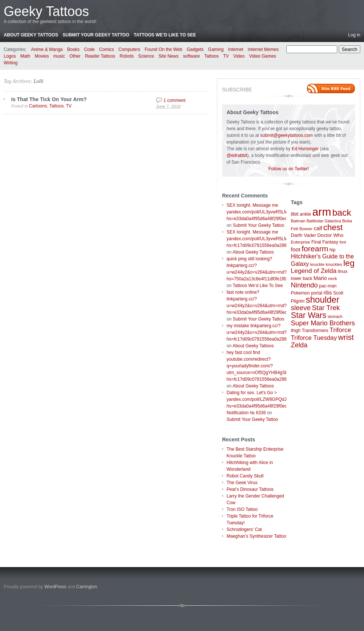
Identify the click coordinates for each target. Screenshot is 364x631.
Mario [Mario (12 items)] (320, 278)
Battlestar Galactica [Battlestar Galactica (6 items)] (324, 221)
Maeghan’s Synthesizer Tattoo (256, 536)
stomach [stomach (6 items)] (335, 316)
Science (146, 56)
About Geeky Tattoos (31, 35)
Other (75, 56)
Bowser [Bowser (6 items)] (306, 229)
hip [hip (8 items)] (332, 250)
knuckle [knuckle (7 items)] (317, 264)
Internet (236, 49)
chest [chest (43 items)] (333, 227)
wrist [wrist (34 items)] (346, 337)
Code (89, 49)
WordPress (55, 587)
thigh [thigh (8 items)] (296, 331)
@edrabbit (237, 155)
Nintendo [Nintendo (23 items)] (304, 285)
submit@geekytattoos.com (287, 135)
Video (239, 56)
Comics (107, 49)
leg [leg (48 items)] (349, 263)
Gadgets (195, 49)
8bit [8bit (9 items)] (295, 214)
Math (25, 56)
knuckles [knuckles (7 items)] (334, 264)
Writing (11, 63)
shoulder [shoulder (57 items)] (322, 300)
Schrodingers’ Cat (244, 529)
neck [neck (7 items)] (332, 279)
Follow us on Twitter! (288, 169)
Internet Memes (263, 49)
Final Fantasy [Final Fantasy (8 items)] (325, 242)
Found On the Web (164, 49)
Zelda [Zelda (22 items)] (299, 345)
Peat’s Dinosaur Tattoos (250, 489)
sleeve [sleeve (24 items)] (301, 308)
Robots (127, 56)
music (59, 56)
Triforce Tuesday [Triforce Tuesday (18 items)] (314, 338)
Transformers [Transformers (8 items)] (315, 331)
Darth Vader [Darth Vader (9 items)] (303, 235)
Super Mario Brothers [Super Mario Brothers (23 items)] (323, 323)
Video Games (263, 56)
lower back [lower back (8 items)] (302, 279)
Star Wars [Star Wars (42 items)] (309, 315)
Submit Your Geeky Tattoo (96, 35)
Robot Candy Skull (245, 476)
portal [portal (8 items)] (316, 293)
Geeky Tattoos (46, 11)
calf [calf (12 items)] (318, 228)
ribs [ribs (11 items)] (328, 293)
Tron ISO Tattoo (242, 509)
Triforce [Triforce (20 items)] (340, 330)
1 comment (174, 100)
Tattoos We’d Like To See (165, 35)
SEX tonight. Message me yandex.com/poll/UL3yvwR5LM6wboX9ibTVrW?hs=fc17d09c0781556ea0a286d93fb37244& (274, 239)
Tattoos (212, 56)
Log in (354, 35)
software (191, 56)
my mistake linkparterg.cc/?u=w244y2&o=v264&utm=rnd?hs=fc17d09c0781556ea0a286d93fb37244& (270, 332)
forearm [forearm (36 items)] (315, 249)
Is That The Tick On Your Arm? (49, 99)
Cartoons (38, 106)
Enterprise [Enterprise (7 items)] (300, 242)
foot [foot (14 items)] (296, 249)
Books (73, 49)
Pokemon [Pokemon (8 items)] (300, 293)
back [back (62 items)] (342, 213)
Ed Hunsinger (305, 149)
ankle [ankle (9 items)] (305, 214)
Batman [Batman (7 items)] (298, 221)
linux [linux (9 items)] (342, 271)
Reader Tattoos (100, 56)
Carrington (87, 587)
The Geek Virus (242, 483)
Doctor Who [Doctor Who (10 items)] (330, 235)
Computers (129, 49)
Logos (10, 56)
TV (226, 56)
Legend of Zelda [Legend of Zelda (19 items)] (314, 271)
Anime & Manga (47, 49)
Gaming (216, 49)
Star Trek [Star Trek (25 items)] (326, 308)
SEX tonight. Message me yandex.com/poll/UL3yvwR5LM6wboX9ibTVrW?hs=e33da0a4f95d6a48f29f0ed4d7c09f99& (274, 212)
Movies (42, 56)
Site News (169, 56)
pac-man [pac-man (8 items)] (328, 286)
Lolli (38, 81)
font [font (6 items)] (343, 242)
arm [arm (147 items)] (322, 212)
